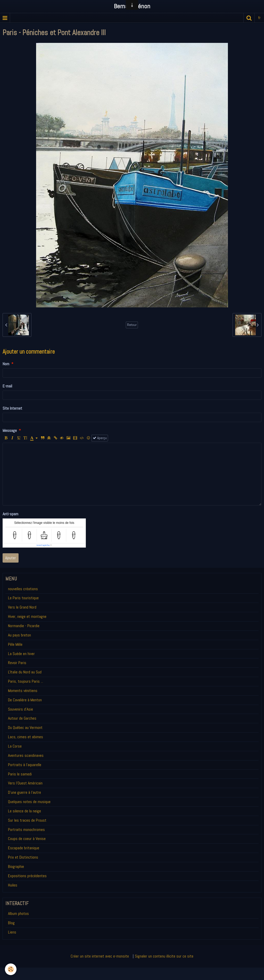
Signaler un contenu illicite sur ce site (164, 956)
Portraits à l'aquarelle (25, 765)
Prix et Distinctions (23, 857)
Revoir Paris (17, 663)
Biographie (16, 866)
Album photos (18, 913)
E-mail (7, 386)
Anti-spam (10, 514)
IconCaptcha (43, 545)
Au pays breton (19, 635)
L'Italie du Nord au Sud (25, 672)
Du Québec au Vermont (25, 728)
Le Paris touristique (23, 598)
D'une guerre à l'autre (24, 792)
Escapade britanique (24, 848)
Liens (12, 932)
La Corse (15, 746)
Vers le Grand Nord (22, 607)
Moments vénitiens (23, 691)
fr (259, 18)
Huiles (13, 885)
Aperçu (100, 438)
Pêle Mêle (15, 644)
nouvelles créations (23, 589)
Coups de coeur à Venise (27, 839)
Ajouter (11, 558)
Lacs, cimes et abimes (26, 737)
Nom (6, 364)
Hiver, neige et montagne (27, 616)
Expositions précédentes (27, 876)
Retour (132, 325)
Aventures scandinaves (26, 755)
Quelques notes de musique (29, 802)
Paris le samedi (20, 774)
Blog (11, 923)
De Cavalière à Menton (25, 700)
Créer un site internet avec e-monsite (100, 956)
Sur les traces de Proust (27, 820)
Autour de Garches (22, 718)
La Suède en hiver (21, 654)
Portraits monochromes (26, 830)
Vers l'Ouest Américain (25, 783)
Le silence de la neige (24, 811)
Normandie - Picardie (24, 626)
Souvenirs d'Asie (20, 709)
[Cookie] (11, 969)
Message (10, 430)
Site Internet (12, 408)
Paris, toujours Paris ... (26, 681)
